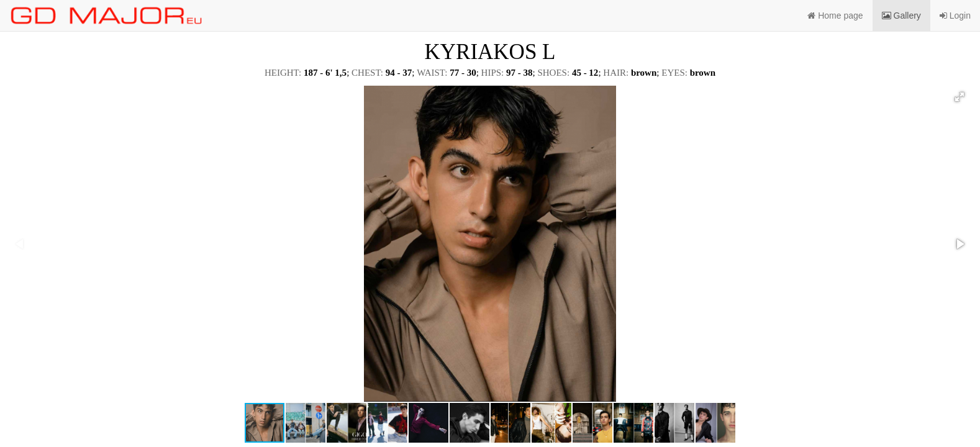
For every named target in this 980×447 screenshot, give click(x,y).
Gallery (901, 16)
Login (955, 16)
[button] (960, 97)
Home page (835, 16)
